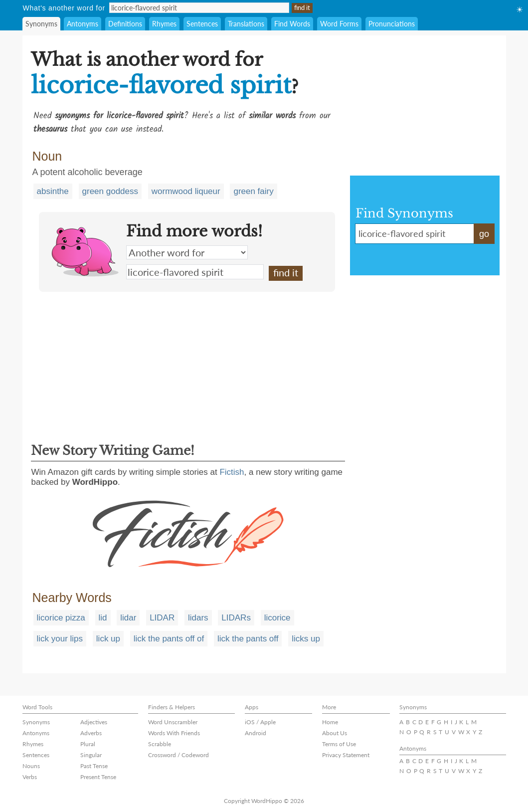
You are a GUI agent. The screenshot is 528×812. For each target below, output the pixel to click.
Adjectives (94, 722)
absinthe (53, 191)
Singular (91, 755)
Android (256, 733)
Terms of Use (339, 744)
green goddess (110, 191)
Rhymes (164, 24)
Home (330, 722)
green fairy (253, 191)
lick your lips (60, 639)
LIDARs (236, 618)
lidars (198, 618)
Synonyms (41, 24)
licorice (277, 618)
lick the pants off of (169, 639)
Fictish (232, 472)
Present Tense (98, 777)
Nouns (31, 766)
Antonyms (83, 24)
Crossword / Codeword (178, 755)
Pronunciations (392, 24)
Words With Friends (174, 733)
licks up (306, 639)
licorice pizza (61, 618)
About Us (335, 733)
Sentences (202, 24)
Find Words (292, 24)
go (484, 234)
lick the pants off (248, 639)
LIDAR (162, 618)
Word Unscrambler (173, 722)
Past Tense (94, 766)
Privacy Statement (346, 755)
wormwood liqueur (186, 191)
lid (103, 618)
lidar (128, 618)
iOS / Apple (260, 722)
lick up (108, 639)
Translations (246, 24)
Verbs (30, 777)
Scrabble (160, 744)
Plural (88, 744)
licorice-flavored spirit (195, 272)
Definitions (125, 24)
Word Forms (339, 24)
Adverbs (91, 733)
